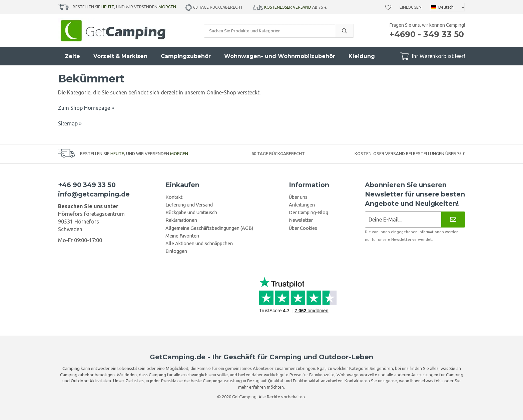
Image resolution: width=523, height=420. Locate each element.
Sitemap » (70, 123)
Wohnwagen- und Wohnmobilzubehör (280, 56)
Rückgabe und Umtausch (191, 213)
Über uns (298, 197)
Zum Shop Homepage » (86, 108)
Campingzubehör (186, 56)
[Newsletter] (453, 219)
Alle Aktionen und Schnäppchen (199, 244)
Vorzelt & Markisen (120, 56)
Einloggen (411, 7)
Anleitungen (302, 205)
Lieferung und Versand (189, 205)
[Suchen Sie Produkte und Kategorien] (270, 31)
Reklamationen (181, 220)
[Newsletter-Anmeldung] (403, 219)
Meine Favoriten (182, 236)
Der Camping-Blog (309, 213)
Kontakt (174, 197)
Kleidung (362, 56)
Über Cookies (303, 228)
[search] (344, 31)
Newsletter (301, 220)
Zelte (72, 56)
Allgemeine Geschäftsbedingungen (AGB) (209, 228)
